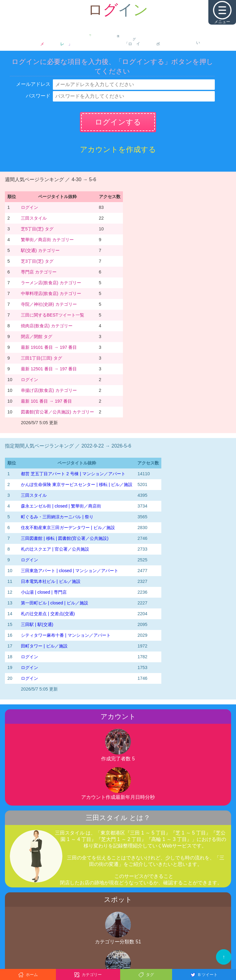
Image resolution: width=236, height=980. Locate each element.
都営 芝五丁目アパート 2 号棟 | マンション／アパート (73, 474)
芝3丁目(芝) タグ (37, 261)
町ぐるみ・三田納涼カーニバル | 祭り (57, 517)
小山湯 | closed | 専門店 (44, 592)
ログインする (118, 122)
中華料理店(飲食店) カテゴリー (51, 293)
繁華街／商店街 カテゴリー (47, 240)
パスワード (38, 96)
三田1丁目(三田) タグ (41, 358)
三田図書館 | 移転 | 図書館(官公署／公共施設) (65, 538)
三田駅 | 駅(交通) (37, 624)
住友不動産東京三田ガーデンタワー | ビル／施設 (68, 528)
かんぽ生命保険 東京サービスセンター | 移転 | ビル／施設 (77, 484)
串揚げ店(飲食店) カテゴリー (49, 390)
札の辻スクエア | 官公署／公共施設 (55, 549)
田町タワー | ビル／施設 (44, 646)
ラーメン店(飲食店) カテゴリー (51, 283)
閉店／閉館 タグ (37, 337)
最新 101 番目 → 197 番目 (46, 401)
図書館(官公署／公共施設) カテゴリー (57, 412)
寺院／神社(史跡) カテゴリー (49, 304)
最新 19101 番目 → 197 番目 (49, 347)
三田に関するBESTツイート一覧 (53, 315)
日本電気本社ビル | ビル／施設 (51, 581)
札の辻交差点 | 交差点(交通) (48, 614)
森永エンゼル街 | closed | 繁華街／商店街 (61, 506)
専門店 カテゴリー (39, 272)
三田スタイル (34, 218)
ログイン (29, 207)
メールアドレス (33, 84)
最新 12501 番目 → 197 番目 (49, 369)
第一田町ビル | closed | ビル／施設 (55, 603)
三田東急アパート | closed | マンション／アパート (70, 571)
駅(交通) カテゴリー (40, 250)
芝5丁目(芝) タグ (37, 229)
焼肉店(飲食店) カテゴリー (47, 326)
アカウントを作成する (118, 149)
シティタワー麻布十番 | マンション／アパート (66, 635)
